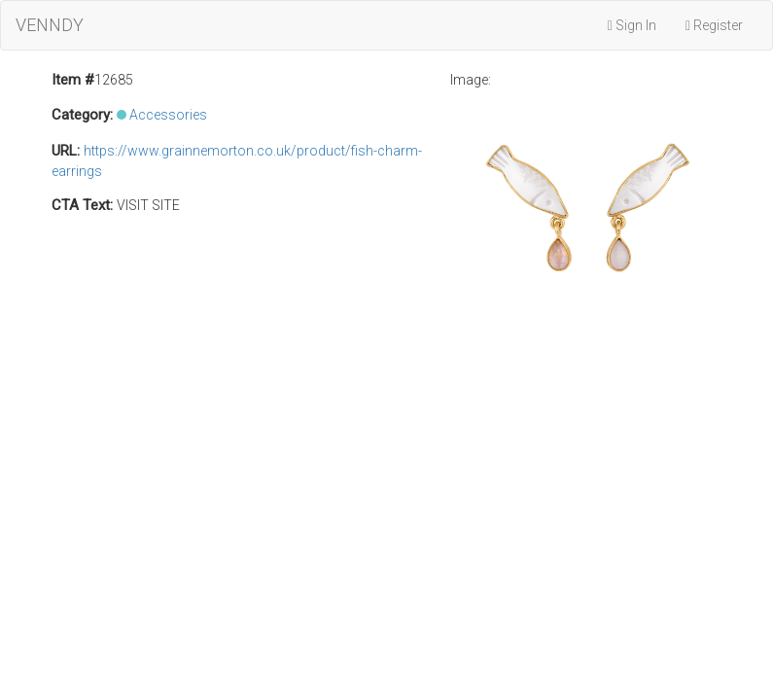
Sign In (632, 25)
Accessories (168, 115)
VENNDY (50, 25)
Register (714, 25)
